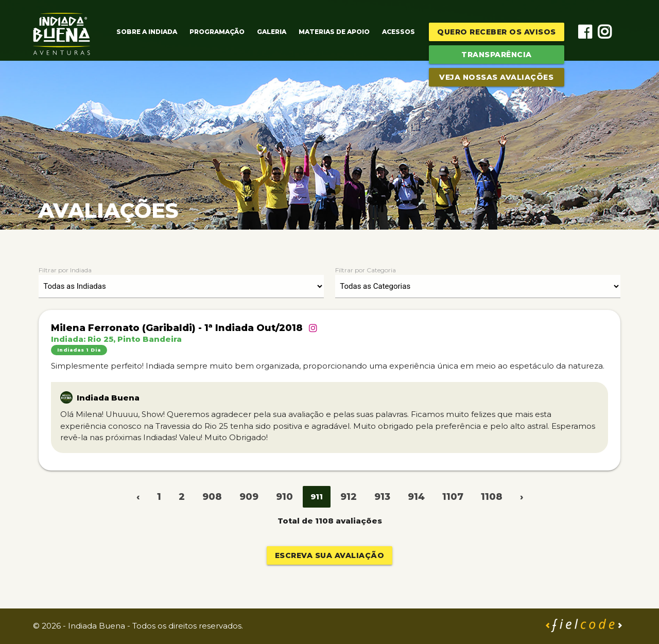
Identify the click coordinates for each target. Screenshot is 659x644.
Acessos (398, 32)
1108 (492, 497)
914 (416, 497)
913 (382, 497)
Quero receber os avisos (497, 32)
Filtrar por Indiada (65, 270)
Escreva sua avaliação (330, 555)
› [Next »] (522, 497)
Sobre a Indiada (147, 32)
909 (249, 497)
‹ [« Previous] (138, 497)
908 (212, 497)
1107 (453, 497)
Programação (217, 32)
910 (284, 497)
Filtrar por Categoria (366, 270)
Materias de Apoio (334, 32)
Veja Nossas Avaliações (496, 77)
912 (349, 497)
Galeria (272, 32)
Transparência (497, 55)
